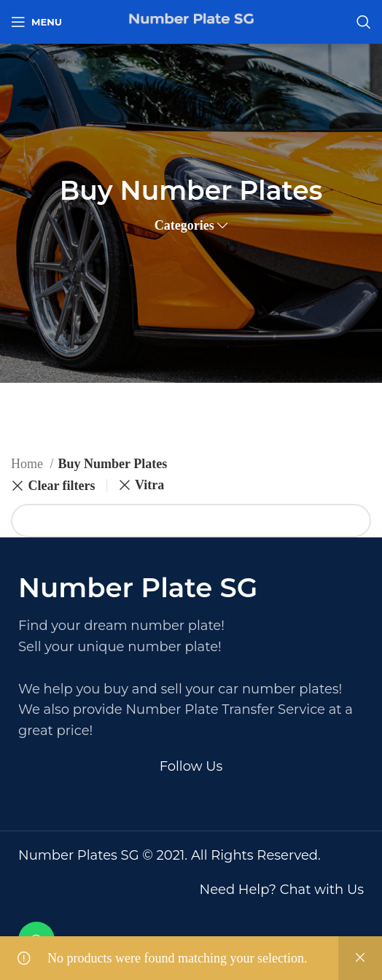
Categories (184, 225)
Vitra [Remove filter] (149, 485)
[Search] (364, 22)
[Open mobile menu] (36, 22)
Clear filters (61, 486)
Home (29, 464)
